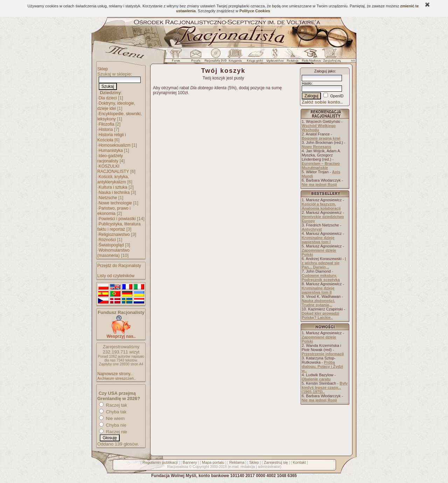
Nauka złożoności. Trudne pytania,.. (318, 303)
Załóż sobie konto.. (322, 102)
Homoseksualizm (115, 145)
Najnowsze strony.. (115, 374)
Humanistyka (111, 150)
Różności (107, 240)
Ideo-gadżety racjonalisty (110, 158)
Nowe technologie (115, 203)
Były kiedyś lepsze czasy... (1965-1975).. (325, 387)
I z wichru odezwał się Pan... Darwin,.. (324, 263)
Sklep (103, 69)
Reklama (237, 462)
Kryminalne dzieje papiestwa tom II (318, 290)
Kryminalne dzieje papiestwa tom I (318, 240)
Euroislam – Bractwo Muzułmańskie (321, 166)
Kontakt (299, 462)
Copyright (201, 467)
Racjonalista (177, 467)
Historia (106, 129)
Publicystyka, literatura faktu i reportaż (119, 227)
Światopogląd (111, 245)
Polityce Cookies (255, 11)
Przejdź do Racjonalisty (119, 266)
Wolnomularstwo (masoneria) (113, 253)
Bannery (190, 462)
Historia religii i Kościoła (112, 137)
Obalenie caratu (316, 379)
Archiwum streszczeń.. (117, 378)
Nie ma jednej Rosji (319, 184)
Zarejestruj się (276, 462)
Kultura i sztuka (113, 187)
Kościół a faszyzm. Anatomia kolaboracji (321, 206)
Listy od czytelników (116, 276)
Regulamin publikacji (160, 462)
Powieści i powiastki (117, 219)
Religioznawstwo (114, 234)
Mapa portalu (213, 462)
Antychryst (312, 229)
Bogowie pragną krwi (321, 138)
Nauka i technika (114, 192)
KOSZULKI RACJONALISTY (113, 169)
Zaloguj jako (325, 71)
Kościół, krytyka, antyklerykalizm (113, 179)
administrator (269, 467)
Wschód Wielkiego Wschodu (319, 128)
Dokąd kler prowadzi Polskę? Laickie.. (320, 315)
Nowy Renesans (316, 147)
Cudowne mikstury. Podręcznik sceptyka (321, 278)
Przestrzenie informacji (323, 354)
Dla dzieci (108, 98)
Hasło (307, 83)
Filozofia (107, 124)
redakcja (248, 467)
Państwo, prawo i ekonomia (114, 211)
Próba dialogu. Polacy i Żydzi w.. (322, 366)
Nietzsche (108, 198)
